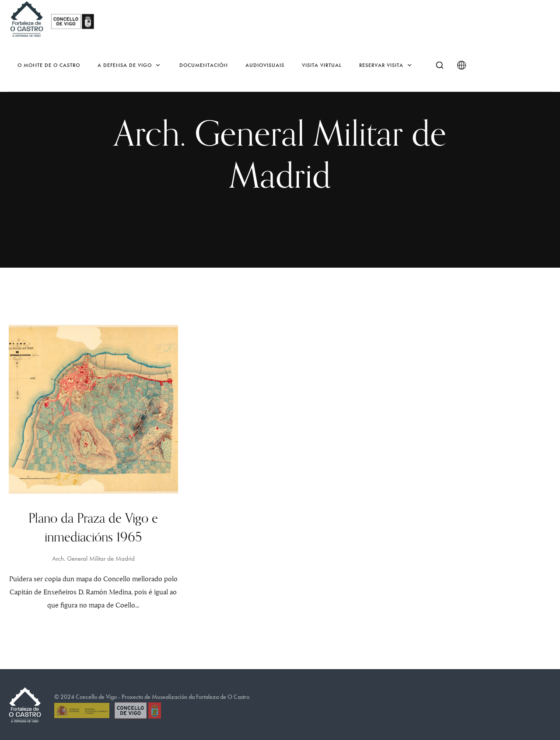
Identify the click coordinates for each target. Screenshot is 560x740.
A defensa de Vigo (130, 65)
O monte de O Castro (49, 65)
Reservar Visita (386, 65)
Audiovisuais (265, 65)
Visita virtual (322, 65)
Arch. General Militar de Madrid (93, 558)
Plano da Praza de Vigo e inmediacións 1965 (93, 528)
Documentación (204, 65)
